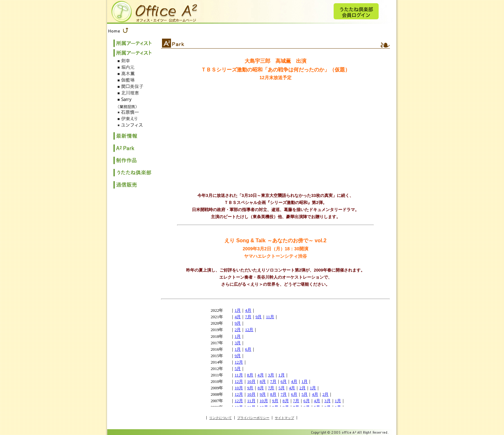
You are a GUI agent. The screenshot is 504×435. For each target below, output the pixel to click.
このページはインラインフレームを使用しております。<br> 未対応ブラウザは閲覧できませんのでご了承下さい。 (275, 355)
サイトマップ (284, 418)
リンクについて (221, 418)
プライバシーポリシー (253, 418)
